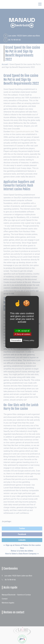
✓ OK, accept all (22, 331)
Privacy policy (29, 340)
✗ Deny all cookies (22, 334)
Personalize (16, 340)
